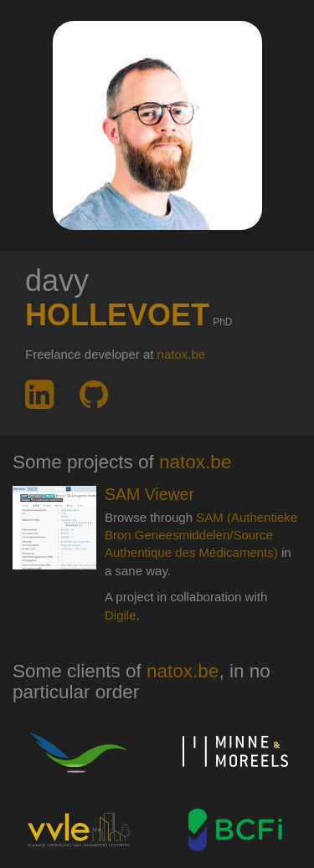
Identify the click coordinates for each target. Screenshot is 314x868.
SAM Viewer (149, 494)
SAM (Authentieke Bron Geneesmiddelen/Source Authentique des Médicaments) (201, 535)
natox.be (182, 354)
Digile (121, 615)
